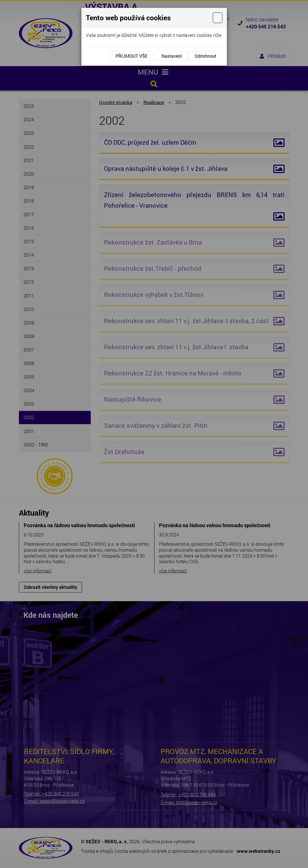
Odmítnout (206, 56)
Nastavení (172, 56)
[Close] (217, 18)
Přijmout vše (131, 56)
